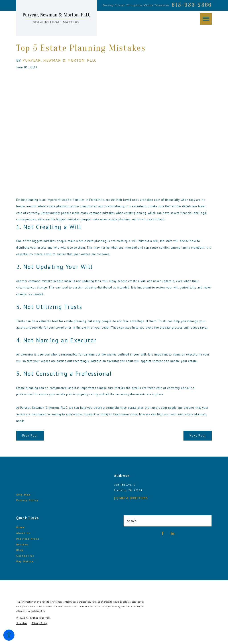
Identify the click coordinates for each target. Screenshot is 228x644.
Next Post (198, 436)
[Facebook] (163, 533)
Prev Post (30, 436)
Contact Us (25, 556)
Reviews (22, 544)
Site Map (23, 495)
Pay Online (25, 561)
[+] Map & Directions (131, 498)
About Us (23, 533)
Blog (20, 550)
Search (132, 521)
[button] (9, 635)
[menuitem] (60, 527)
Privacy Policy (27, 500)
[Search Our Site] (207, 521)
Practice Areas (28, 539)
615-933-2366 (192, 5)
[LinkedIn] (172, 533)
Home (21, 527)
